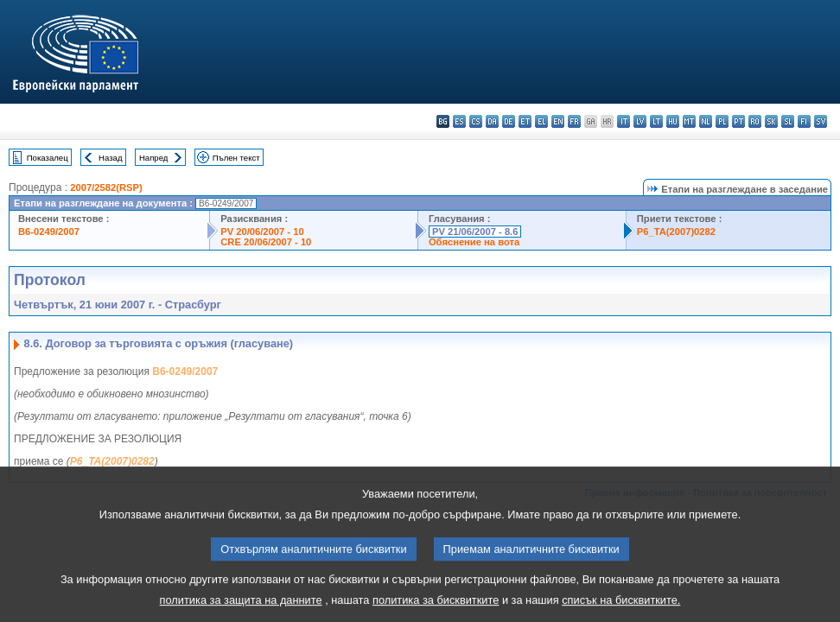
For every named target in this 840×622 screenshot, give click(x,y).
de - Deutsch (509, 121)
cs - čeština (476, 121)
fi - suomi (804, 121)
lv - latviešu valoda (640, 121)
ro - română (755, 121)
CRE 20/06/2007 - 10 (266, 242)
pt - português (738, 121)
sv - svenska (821, 121)
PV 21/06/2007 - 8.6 (475, 232)
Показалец (48, 158)
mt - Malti (689, 121)
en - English (558, 121)
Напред (154, 158)
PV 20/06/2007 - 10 (262, 232)
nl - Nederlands (706, 121)
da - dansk (492, 121)
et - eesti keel (525, 121)
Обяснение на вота (474, 242)
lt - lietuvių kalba (656, 121)
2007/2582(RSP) (106, 187)
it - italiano (624, 121)
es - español (459, 121)
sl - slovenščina (788, 121)
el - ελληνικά (541, 121)
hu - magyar (673, 121)
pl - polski (722, 121)
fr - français (574, 121)
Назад (111, 158)
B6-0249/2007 (49, 232)
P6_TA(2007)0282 (676, 232)
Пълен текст (236, 158)
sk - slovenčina (771, 121)
